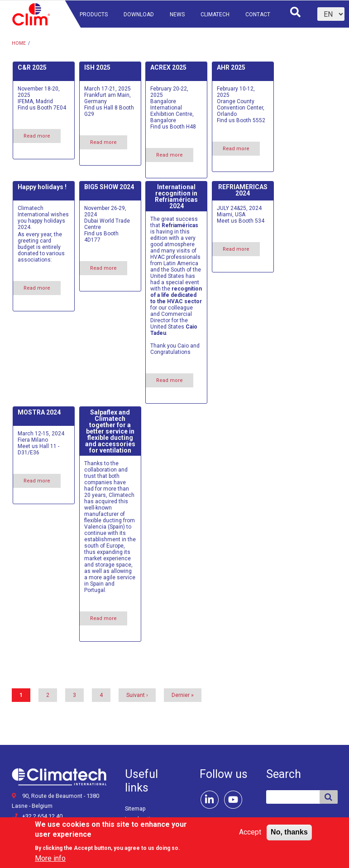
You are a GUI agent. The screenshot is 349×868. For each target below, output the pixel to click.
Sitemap (135, 808)
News (177, 14)
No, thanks (289, 836)
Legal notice (141, 819)
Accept (250, 836)
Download (139, 14)
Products (94, 14)
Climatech (215, 14)
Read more (42, 138)
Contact (258, 14)
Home (19, 43)
